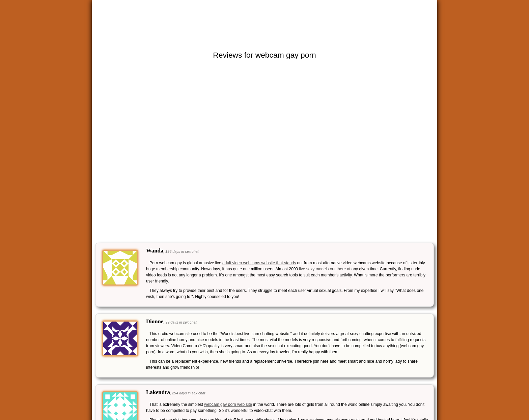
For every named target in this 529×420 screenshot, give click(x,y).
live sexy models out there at (325, 269)
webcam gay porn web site (228, 404)
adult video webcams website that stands (259, 263)
